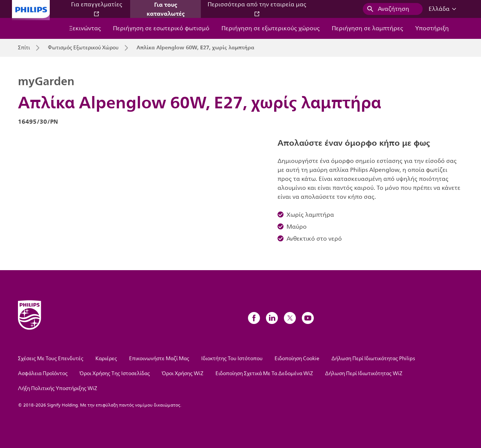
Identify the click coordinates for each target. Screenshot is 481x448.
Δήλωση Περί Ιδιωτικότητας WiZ (364, 373)
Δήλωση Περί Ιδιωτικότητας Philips (373, 359)
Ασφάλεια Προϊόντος (43, 373)
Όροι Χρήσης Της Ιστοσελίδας (115, 373)
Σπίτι (24, 48)
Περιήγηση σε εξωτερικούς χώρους (271, 28)
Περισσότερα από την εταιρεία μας (257, 8)
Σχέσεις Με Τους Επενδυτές (51, 359)
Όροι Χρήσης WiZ (183, 373)
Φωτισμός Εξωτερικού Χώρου (83, 48)
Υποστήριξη (432, 28)
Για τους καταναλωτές (166, 9)
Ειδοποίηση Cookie (297, 359)
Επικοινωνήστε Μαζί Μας (159, 359)
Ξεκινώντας (85, 28)
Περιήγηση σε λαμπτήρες (367, 28)
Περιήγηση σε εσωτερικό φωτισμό (161, 28)
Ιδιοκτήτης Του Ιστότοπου (232, 359)
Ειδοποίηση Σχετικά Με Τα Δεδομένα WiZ (264, 373)
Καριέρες (106, 359)
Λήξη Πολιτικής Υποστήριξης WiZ (58, 388)
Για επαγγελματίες (97, 8)
